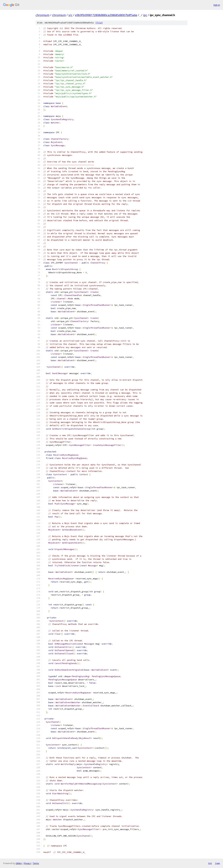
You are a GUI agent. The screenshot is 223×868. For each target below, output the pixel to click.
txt (210, 863)
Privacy (27, 863)
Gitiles (19, 863)
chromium (43, 15)
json (217, 863)
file (99, 23)
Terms (36, 863)
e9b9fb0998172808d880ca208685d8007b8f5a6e (106, 15)
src (70, 15)
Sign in (217, 5)
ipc (145, 15)
